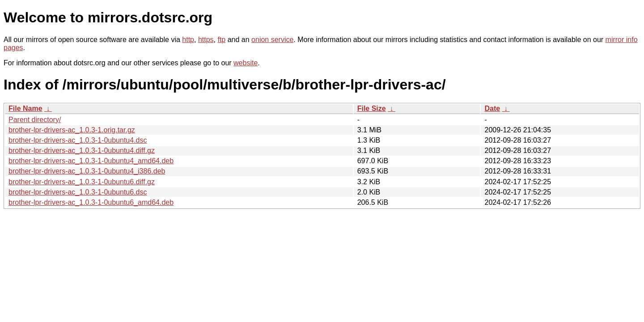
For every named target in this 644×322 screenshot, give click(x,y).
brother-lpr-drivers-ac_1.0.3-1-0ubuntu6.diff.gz (82, 182)
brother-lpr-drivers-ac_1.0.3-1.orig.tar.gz (72, 130)
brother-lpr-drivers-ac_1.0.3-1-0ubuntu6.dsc (78, 192)
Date (492, 108)
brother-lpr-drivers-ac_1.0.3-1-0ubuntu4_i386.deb (87, 171)
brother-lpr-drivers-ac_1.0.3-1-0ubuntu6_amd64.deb (91, 202)
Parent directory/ (35, 120)
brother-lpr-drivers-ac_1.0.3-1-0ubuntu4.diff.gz (82, 150)
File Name (25, 108)
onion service (272, 40)
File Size (372, 108)
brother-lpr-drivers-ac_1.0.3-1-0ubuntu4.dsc (78, 140)
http (188, 40)
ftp (221, 40)
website (246, 63)
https (206, 40)
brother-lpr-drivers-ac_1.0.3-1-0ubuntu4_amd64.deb (91, 161)
